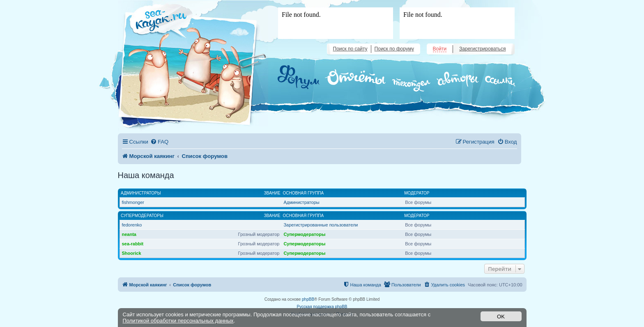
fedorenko (132, 225)
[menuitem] (159, 142)
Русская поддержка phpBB (322, 307)
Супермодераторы (142, 216)
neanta (129, 234)
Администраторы (141, 193)
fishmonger (133, 202)
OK (501, 317)
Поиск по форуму (394, 49)
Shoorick (132, 253)
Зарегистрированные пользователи (321, 225)
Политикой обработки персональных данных (178, 321)
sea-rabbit (133, 244)
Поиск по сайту (350, 49)
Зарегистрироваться (482, 49)
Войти (440, 49)
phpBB (308, 299)
